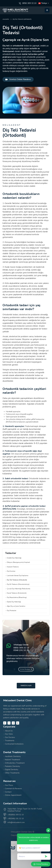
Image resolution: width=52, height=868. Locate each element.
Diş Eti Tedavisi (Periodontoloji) (18, 584)
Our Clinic (9, 734)
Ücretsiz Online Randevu (18, 79)
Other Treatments (12, 773)
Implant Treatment (12, 760)
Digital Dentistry (12, 770)
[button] (47, 10)
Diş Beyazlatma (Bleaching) (17, 597)
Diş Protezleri (12, 611)
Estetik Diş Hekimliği (14, 558)
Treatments (10, 741)
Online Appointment (13, 795)
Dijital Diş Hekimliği (14, 602)
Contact (8, 792)
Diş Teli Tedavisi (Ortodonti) (17, 580)
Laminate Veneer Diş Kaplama (18, 576)
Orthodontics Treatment (15, 763)
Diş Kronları (11, 571)
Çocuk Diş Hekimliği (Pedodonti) (19, 589)
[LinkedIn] (18, 723)
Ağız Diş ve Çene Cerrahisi (16, 606)
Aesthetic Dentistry (13, 756)
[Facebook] (5, 723)
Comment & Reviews (13, 789)
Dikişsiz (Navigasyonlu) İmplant (18, 562)
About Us (9, 731)
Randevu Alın (26, 686)
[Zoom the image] (15, 9)
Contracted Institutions (14, 744)
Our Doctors (10, 737)
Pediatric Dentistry (12, 766)
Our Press (9, 785)
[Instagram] (13, 723)
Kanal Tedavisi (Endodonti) (17, 593)
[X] (9, 723)
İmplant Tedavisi (13, 567)
